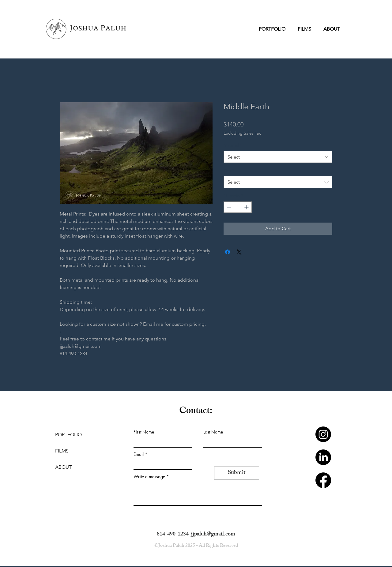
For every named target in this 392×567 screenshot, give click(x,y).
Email (139, 454)
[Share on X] (239, 252)
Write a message (149, 477)
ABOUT (63, 467)
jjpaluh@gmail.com (213, 535)
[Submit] (237, 473)
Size (229, 171)
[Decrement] (228, 207)
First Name (144, 432)
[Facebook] (323, 480)
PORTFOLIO (68, 435)
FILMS (62, 451)
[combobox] (278, 157)
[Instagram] (323, 434)
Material (233, 145)
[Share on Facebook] (228, 252)
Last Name (213, 432)
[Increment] (247, 207)
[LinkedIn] (323, 457)
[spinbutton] (238, 207)
